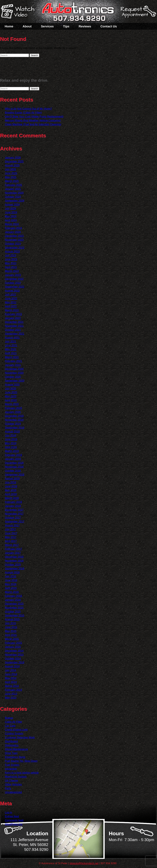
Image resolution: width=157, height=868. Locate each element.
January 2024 (13, 232)
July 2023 (11, 255)
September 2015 (15, 615)
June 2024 (11, 212)
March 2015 (12, 639)
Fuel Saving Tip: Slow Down (21, 761)
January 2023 (13, 275)
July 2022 (11, 295)
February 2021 (13, 361)
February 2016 (13, 596)
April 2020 (11, 400)
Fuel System (12, 765)
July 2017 (11, 529)
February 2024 (13, 228)
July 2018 (11, 482)
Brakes (9, 718)
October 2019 (13, 424)
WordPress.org (14, 824)
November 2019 (14, 420)
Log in (9, 812)
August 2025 (12, 165)
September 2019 (15, 428)
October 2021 (13, 330)
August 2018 (12, 479)
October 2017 (13, 518)
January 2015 (13, 647)
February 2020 (13, 408)
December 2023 (14, 236)
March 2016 (12, 592)
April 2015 (11, 635)
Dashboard (11, 741)
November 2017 (14, 514)
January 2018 (13, 506)
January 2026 (13, 158)
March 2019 (12, 451)
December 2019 (14, 416)
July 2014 (11, 670)
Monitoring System (16, 777)
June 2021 (11, 345)
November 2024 (14, 193)
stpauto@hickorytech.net (84, 863)
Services (47, 26)
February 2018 (13, 502)
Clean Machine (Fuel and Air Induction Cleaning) (33, 124)
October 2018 (13, 471)
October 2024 (13, 197)
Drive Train (11, 753)
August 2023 (12, 252)
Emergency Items (15, 757)
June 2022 (11, 298)
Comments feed (14, 820)
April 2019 (11, 447)
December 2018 (14, 463)
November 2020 (14, 373)
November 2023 (14, 240)
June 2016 (11, 580)
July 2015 (11, 623)
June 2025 (11, 173)
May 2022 (11, 302)
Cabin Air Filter (13, 722)
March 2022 (12, 310)
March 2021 (12, 357)
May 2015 (11, 631)
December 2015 (14, 604)
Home (9, 26)
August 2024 (12, 205)
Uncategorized (13, 792)
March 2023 (12, 271)
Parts (8, 788)
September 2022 (15, 287)
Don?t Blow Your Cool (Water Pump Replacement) (34, 117)
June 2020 (11, 392)
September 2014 (15, 662)
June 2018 (11, 486)
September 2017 (15, 522)
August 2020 (12, 385)
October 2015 (13, 612)
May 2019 (11, 443)
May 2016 (11, 584)
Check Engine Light (16, 730)
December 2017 (14, 510)
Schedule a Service (138, 14)
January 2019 (13, 459)
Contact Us (109, 26)
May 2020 (11, 396)
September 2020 (15, 381)
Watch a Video (19, 12)
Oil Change (11, 781)
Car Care (10, 726)
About (27, 26)
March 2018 (12, 498)
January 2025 (13, 189)
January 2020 (13, 412)
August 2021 (12, 338)
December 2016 (14, 557)
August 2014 (12, 666)
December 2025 (14, 162)
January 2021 (13, 365)
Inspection (11, 769)
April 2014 (11, 682)
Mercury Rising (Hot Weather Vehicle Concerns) (33, 120)
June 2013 (11, 694)
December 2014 (14, 651)
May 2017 (11, 537)
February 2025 (13, 185)
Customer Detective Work (20, 737)
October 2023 (13, 244)
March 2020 (12, 404)
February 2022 (13, 314)
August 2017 (12, 525)
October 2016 (13, 565)
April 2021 (11, 353)
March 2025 (12, 181)
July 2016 (11, 576)
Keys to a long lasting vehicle (22, 773)
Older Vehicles (13, 784)
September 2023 (15, 248)
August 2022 (12, 291)
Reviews (85, 26)
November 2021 (14, 326)
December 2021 (14, 322)
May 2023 (11, 263)
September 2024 (15, 201)
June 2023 (11, 259)
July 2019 (11, 435)
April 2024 (11, 220)
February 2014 (13, 690)
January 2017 (13, 553)
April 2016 (11, 588)
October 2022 (13, 283)
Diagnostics (12, 745)
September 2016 (15, 569)
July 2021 (11, 342)
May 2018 (11, 490)
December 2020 (14, 369)
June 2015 (11, 627)
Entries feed (12, 816)
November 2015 (14, 608)
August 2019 (12, 432)
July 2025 (11, 169)
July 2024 (11, 208)
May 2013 (11, 698)
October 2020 (13, 377)
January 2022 (13, 318)
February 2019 (13, 455)
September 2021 (15, 334)
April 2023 (11, 267)
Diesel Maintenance (16, 749)
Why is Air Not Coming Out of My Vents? (28, 109)
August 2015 (12, 619)
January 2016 (13, 600)
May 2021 (11, 349)
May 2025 (11, 177)
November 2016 (14, 561)
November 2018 (14, 467)
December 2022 (14, 279)
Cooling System (14, 734)
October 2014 (13, 659)
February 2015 (13, 643)
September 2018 (15, 475)
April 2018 (11, 494)
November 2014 (14, 655)
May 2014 (11, 678)
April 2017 (11, 541)
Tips (66, 26)
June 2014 (11, 674)
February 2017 (13, 549)
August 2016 (12, 572)
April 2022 (11, 306)
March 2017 (12, 545)
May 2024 (11, 216)
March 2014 (12, 686)
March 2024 (12, 224)
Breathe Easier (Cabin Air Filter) (23, 113)
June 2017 (11, 533)
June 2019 (11, 439)
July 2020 (11, 389)
